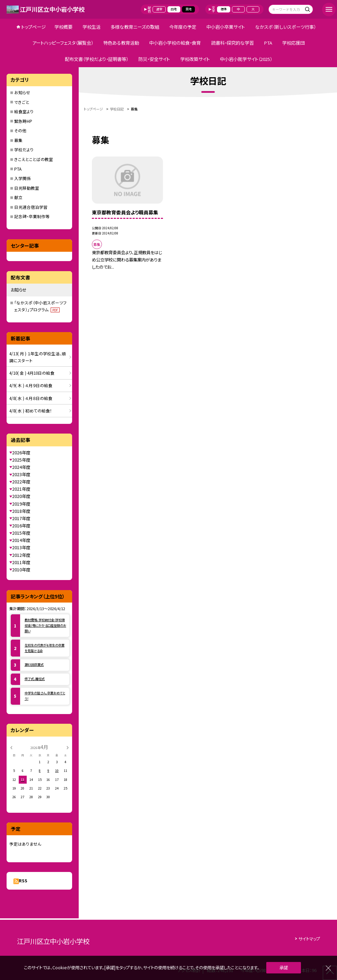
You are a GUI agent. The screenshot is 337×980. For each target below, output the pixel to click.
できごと (22, 102)
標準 (224, 9)
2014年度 (21, 540)
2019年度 (21, 504)
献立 (18, 197)
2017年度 (21, 518)
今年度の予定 (183, 27)
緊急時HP (23, 121)
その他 (20, 130)
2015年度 (21, 533)
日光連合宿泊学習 (31, 207)
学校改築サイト (195, 59)
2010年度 (21, 570)
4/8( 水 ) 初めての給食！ (31, 411)
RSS (23, 881)
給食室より (24, 111)
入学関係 (23, 178)
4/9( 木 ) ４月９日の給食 (31, 385)
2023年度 (21, 474)
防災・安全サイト (154, 59)
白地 (174, 9)
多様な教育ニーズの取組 (135, 27)
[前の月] (11, 747)
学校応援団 (293, 43)
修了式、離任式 (35, 679)
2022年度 (21, 482)
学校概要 (63, 27)
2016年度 (21, 526)
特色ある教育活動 (121, 43)
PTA (268, 43)
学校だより (24, 149)
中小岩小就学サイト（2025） (246, 59)
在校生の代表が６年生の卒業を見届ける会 (45, 648)
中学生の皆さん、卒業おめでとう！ (45, 696)
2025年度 (21, 460)
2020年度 (21, 496)
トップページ (33, 27)
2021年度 (21, 489)
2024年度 (21, 467)
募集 (18, 140)
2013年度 (21, 547)
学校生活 (92, 27)
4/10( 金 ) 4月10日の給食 (32, 373)
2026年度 (21, 453)
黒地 (189, 9)
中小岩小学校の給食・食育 (175, 43)
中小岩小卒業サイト (226, 27)
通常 (159, 9)
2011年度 (21, 562)
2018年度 (21, 511)
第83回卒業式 (34, 665)
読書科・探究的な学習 (232, 43)
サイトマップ (309, 939)
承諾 (284, 968)
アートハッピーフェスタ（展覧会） (63, 43)
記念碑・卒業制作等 (32, 216)
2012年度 (21, 555)
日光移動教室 (27, 188)
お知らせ (22, 92)
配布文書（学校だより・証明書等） (97, 59)
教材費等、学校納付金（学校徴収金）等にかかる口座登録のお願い (45, 625)
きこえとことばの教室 (34, 159)
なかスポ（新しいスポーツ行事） (286, 27)
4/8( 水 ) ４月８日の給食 (31, 398)
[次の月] (68, 747)
